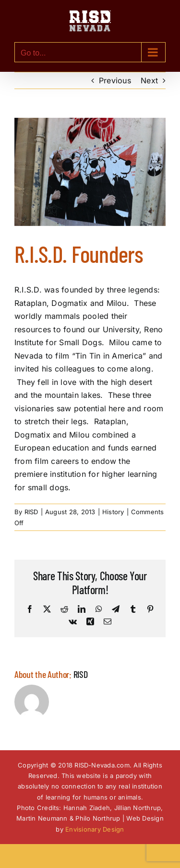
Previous (115, 80)
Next (149, 80)
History (113, 512)
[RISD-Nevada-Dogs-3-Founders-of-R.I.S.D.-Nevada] (90, 172)
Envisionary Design (95, 829)
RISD (31, 512)
